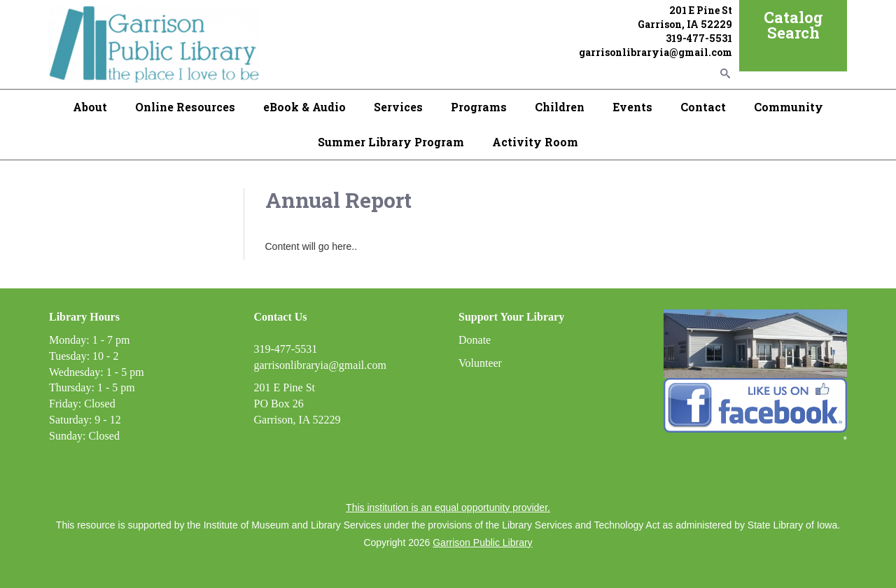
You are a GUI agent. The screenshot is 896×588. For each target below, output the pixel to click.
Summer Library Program (391, 142)
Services (398, 107)
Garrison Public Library (482, 542)
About (90, 107)
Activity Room (535, 142)
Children (560, 107)
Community (789, 107)
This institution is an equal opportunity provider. (448, 507)
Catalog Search (793, 25)
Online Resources (185, 107)
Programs (479, 107)
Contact (703, 107)
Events (632, 107)
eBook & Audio (304, 107)
